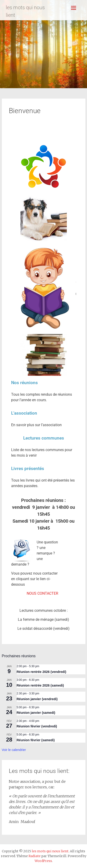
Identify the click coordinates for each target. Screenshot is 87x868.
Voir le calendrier (14, 750)
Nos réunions (24, 383)
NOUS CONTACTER (42, 593)
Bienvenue (25, 111)
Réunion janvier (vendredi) (37, 699)
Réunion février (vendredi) (37, 726)
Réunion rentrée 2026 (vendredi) (42, 672)
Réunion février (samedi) (36, 740)
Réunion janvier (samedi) (36, 713)
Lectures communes (44, 438)
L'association (24, 413)
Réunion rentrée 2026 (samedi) (40, 685)
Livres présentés (28, 469)
